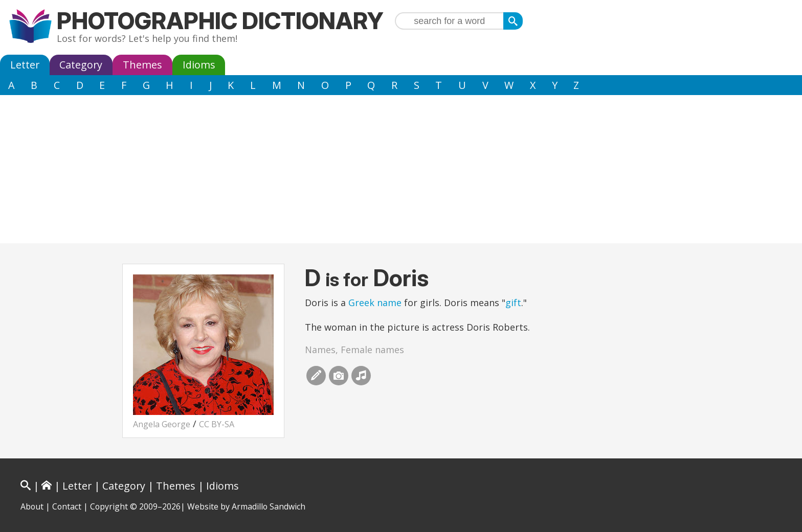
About (32, 506)
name (389, 303)
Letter (25, 65)
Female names (372, 350)
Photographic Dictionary (220, 21)
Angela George (162, 424)
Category (81, 65)
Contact (67, 506)
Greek (361, 303)
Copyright (109, 506)
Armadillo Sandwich (269, 506)
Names (320, 350)
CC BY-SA (217, 424)
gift (513, 303)
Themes (142, 65)
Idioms (199, 65)
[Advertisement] (401, 172)
